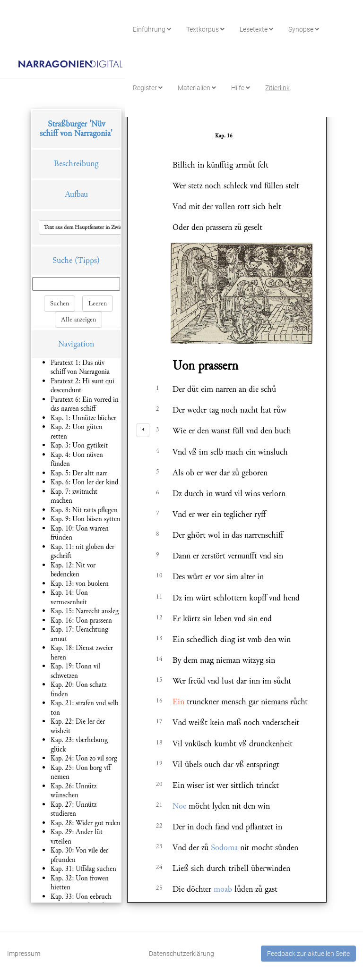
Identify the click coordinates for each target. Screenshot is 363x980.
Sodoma (224, 848)
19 (159, 763)
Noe (179, 806)
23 (159, 846)
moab (223, 889)
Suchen (60, 304)
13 (159, 638)
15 (159, 680)
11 (159, 597)
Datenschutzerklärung (181, 954)
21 (159, 805)
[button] (105, 228)
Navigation (76, 344)
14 (159, 659)
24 (159, 867)
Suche (62, 260)
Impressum (24, 954)
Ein (178, 702)
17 (159, 721)
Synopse (304, 29)
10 (159, 575)
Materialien (197, 88)
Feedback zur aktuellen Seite (308, 954)
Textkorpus (205, 29)
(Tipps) (87, 260)
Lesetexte (256, 29)
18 (159, 743)
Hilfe (241, 88)
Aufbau (76, 194)
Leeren (98, 304)
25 (159, 888)
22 (159, 826)
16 (159, 701)
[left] (143, 430)
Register (148, 88)
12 (159, 617)
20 (159, 784)
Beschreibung (76, 164)
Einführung (152, 29)
